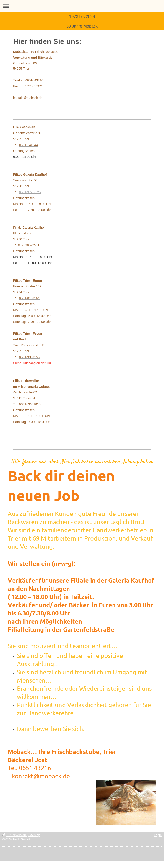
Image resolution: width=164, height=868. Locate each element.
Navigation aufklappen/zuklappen (82, 6)
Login (158, 835)
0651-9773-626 (30, 192)
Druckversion (14, 835)
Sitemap (34, 835)
